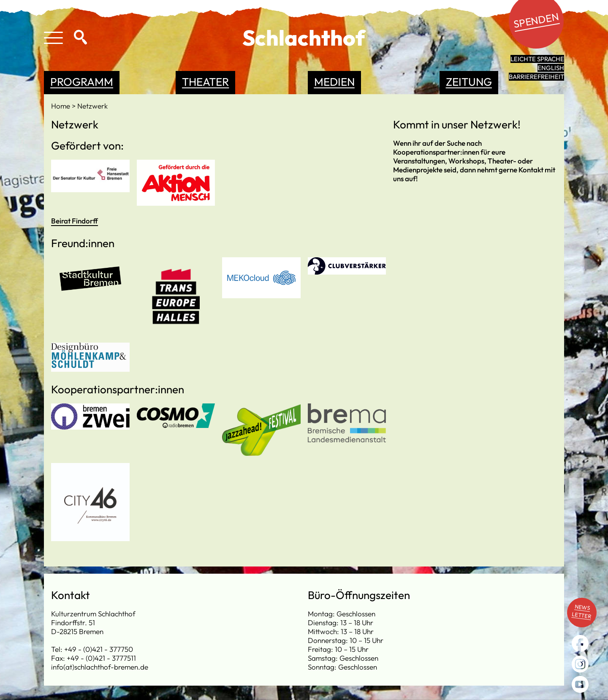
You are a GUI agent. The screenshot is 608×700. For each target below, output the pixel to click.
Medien (334, 82)
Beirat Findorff (75, 221)
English (551, 68)
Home (61, 106)
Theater (205, 82)
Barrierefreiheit (536, 77)
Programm (82, 82)
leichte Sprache (537, 59)
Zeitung (469, 82)
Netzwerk (92, 106)
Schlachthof (304, 38)
